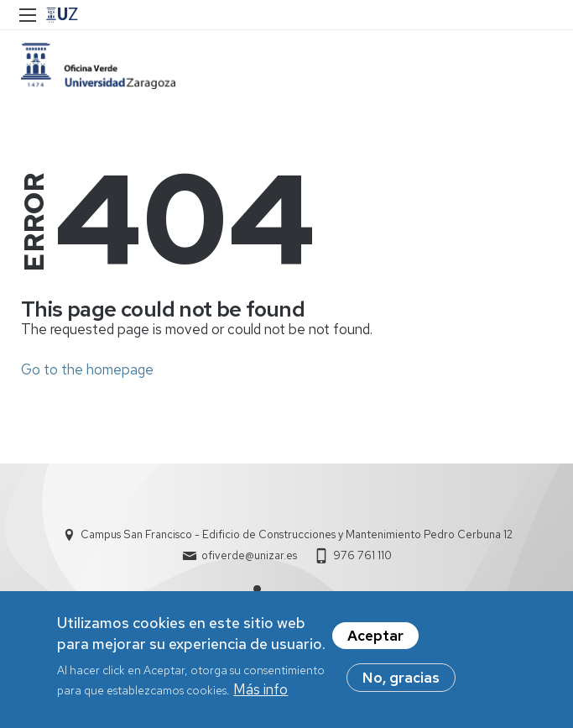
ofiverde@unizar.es (249, 555)
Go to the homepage (87, 369)
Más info (260, 694)
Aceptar (375, 641)
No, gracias (401, 683)
